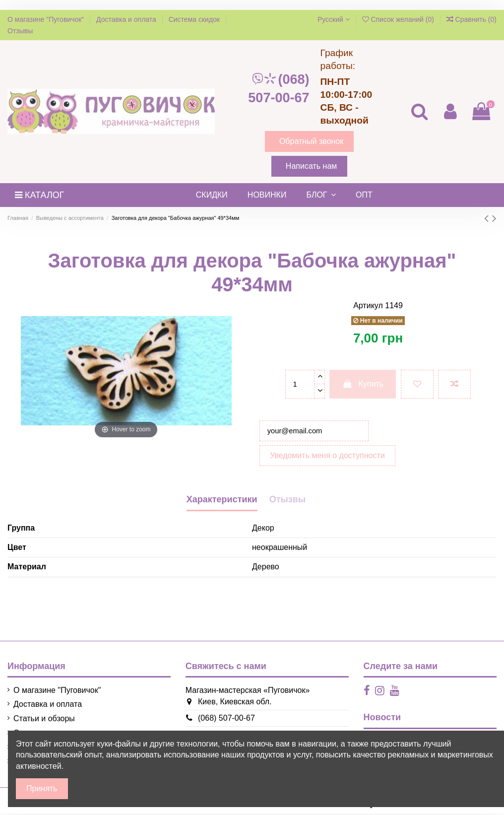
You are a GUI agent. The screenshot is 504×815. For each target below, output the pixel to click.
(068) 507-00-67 (279, 89)
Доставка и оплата (127, 19)
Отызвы (288, 501)
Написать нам (311, 166)
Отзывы (20, 31)
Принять (42, 788)
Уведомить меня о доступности (327, 457)
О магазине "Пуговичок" (47, 19)
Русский (334, 19)
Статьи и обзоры (44, 720)
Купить (363, 384)
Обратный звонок (311, 141)
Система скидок (195, 19)
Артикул (368, 306)
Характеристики (222, 501)
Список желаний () (399, 19)
